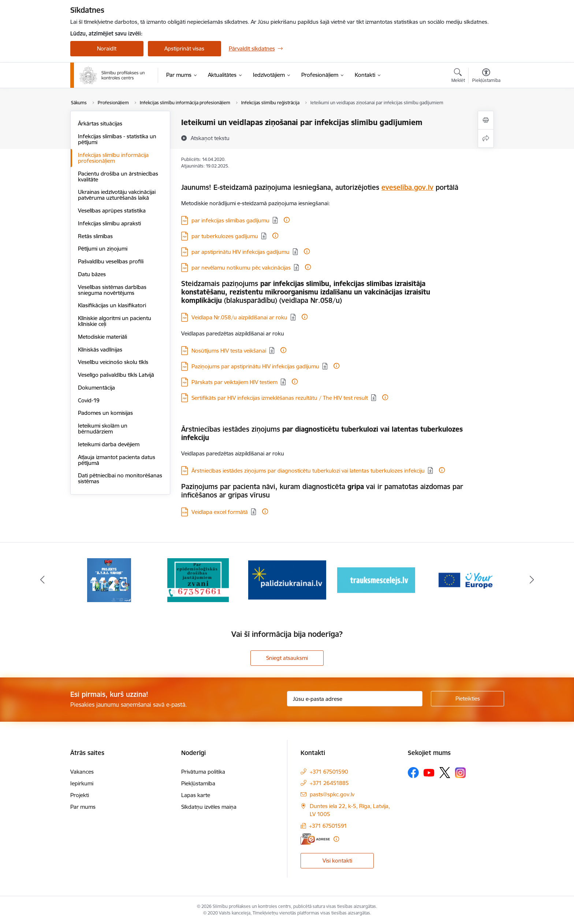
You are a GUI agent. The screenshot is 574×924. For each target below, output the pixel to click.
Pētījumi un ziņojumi (103, 249)
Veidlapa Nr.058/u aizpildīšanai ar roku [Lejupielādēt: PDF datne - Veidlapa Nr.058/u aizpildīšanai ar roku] (239, 317)
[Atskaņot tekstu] (210, 138)
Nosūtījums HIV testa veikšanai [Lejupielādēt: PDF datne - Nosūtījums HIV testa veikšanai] (229, 351)
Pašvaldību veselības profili (111, 261)
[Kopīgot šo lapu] (486, 138)
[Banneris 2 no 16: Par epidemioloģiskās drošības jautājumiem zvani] (198, 580)
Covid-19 (89, 400)
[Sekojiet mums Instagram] (461, 773)
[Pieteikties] (467, 699)
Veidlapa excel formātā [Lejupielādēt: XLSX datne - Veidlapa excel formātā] (220, 512)
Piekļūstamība (198, 783)
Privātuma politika (203, 772)
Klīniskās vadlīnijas (100, 350)
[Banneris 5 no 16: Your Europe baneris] (465, 580)
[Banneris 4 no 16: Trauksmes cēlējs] (376, 580)
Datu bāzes (92, 274)
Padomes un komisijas (105, 413)
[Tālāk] (532, 580)
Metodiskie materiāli (102, 337)
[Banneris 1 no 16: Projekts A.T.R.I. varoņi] (109, 580)
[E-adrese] (315, 839)
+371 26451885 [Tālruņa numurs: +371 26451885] (329, 783)
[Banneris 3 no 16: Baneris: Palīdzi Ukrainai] (287, 580)
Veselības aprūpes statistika (112, 211)
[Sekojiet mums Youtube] (429, 772)
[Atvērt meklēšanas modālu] (458, 76)
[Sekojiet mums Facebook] (413, 773)
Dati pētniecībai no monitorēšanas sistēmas (120, 478)
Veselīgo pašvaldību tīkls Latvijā (116, 375)
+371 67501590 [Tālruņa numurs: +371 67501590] (329, 772)
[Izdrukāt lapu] (486, 120)
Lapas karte (196, 795)
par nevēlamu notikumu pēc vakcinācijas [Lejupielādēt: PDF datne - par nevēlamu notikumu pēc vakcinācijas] (241, 268)
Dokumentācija (96, 388)
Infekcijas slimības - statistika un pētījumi (117, 139)
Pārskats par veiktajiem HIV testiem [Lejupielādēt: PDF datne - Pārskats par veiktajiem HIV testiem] (234, 382)
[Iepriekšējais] (42, 580)
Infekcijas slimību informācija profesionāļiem (113, 158)
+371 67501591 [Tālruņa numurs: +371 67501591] (328, 826)
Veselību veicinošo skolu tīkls (113, 362)
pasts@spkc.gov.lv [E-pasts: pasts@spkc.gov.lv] (332, 794)
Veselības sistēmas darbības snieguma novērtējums (112, 290)
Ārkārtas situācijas (100, 123)
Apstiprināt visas (184, 48)
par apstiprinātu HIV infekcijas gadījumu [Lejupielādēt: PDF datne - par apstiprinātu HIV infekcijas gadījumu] (241, 252)
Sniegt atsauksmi (287, 658)
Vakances (82, 772)
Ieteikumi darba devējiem (109, 444)
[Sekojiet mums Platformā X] (445, 773)
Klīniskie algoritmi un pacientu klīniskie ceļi (115, 321)
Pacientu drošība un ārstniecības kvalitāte (118, 176)
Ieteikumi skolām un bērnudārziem (103, 429)
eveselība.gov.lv (407, 187)
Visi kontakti (337, 861)
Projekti (80, 795)
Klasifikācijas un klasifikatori (112, 305)
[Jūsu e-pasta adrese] (355, 699)
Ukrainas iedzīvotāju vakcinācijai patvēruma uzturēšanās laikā (117, 195)
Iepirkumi (82, 783)
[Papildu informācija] (287, 220)
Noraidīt (107, 48)
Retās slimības (95, 236)
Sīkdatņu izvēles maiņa (209, 807)
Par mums (83, 807)
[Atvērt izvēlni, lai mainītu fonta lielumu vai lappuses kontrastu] (486, 76)
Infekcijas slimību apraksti (109, 223)
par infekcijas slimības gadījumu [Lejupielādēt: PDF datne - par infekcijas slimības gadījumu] (230, 220)
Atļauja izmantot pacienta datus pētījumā (117, 460)
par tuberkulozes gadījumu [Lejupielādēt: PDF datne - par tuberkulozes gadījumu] (225, 236)
